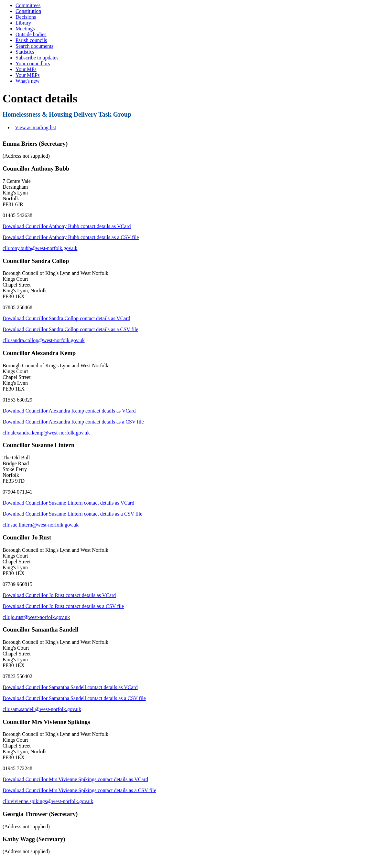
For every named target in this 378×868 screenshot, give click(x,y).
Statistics (25, 52)
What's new (27, 81)
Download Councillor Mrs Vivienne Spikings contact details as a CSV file (79, 790)
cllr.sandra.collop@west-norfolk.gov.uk (44, 340)
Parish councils (31, 40)
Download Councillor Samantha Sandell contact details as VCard (70, 687)
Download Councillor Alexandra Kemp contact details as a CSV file (73, 422)
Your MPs (26, 69)
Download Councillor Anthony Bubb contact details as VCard (67, 226)
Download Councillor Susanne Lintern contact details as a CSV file (72, 514)
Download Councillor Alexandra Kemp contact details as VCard (69, 411)
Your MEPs (27, 75)
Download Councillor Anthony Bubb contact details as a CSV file (71, 237)
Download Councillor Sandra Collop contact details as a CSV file (70, 329)
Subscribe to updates (37, 58)
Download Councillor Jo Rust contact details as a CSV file (63, 606)
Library (23, 23)
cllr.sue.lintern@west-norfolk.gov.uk (41, 525)
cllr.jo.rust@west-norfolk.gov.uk (36, 617)
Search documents (34, 46)
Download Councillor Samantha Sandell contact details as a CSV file (74, 698)
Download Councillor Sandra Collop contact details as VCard (66, 318)
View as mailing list (35, 127)
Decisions (26, 17)
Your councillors (33, 63)
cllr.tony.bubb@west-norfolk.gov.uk (40, 248)
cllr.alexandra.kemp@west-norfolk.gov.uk (46, 433)
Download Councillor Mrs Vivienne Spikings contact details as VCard (75, 779)
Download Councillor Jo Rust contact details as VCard (59, 595)
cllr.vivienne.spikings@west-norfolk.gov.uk (48, 801)
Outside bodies (31, 34)
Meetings (25, 29)
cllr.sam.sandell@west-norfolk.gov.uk (42, 709)
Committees (28, 5)
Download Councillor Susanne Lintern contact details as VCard (68, 503)
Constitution (28, 11)
